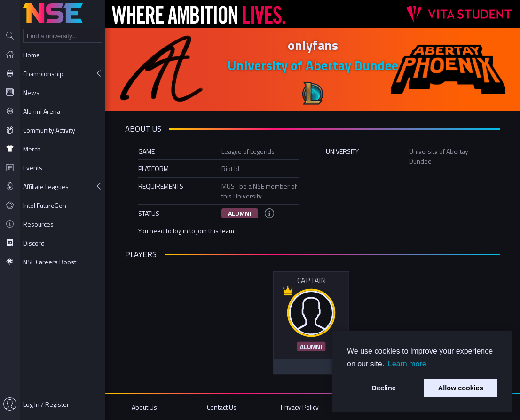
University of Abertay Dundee (313, 65)
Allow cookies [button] (461, 388)
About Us (144, 407)
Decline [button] (384, 388)
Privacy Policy (300, 407)
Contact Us (222, 407)
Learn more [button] (407, 364)
